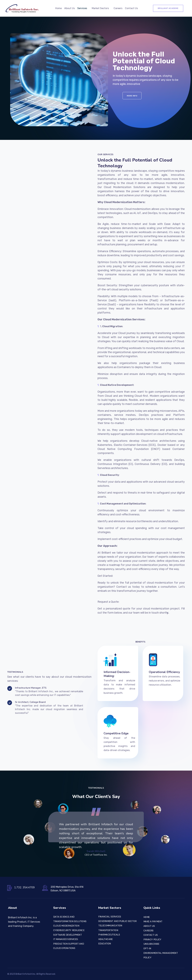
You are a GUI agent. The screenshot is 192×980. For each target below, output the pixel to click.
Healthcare (105, 939)
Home (58, 8)
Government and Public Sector (117, 921)
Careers (118, 8)
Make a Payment (153, 922)
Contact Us (131, 8)
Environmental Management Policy (161, 955)
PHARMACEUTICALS (109, 935)
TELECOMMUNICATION (110, 926)
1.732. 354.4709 (24, 887)
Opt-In (147, 948)
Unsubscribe (151, 944)
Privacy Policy (152, 940)
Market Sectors (100, 8)
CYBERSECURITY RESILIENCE (69, 930)
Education (105, 944)
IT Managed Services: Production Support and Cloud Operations (69, 944)
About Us (70, 8)
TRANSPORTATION (108, 930)
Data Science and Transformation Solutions (70, 919)
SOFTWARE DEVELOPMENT (67, 935)
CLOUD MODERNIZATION (66, 926)
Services (82, 8)
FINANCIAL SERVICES (110, 917)
